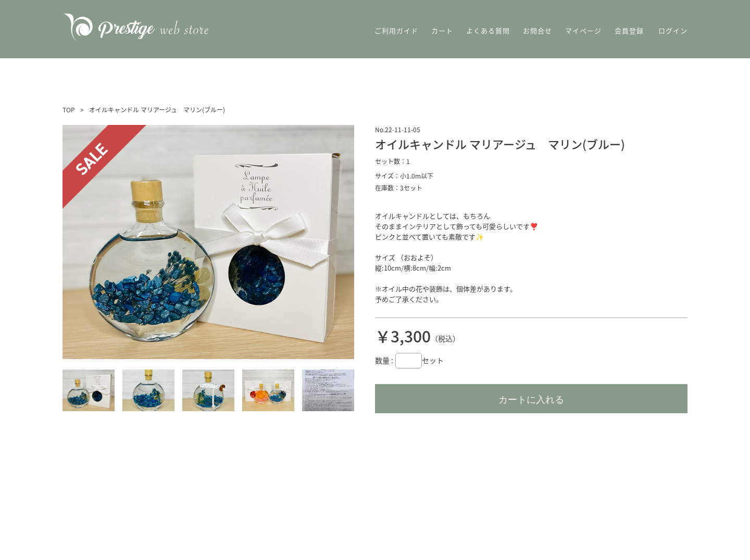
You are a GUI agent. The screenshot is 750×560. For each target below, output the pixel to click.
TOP (69, 110)
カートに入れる (531, 400)
